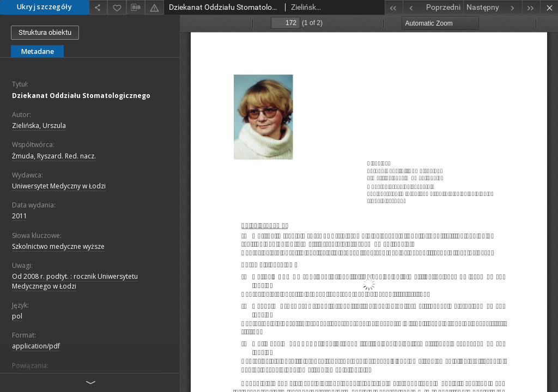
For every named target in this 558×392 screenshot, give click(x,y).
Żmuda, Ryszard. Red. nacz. (54, 156)
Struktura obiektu (45, 32)
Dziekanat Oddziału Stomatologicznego (81, 96)
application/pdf (36, 346)
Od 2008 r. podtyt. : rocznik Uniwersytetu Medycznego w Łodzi (75, 281)
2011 (20, 216)
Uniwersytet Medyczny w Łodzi (59, 186)
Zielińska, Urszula (39, 125)
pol (17, 316)
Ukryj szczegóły (44, 7)
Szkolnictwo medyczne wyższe (58, 246)
